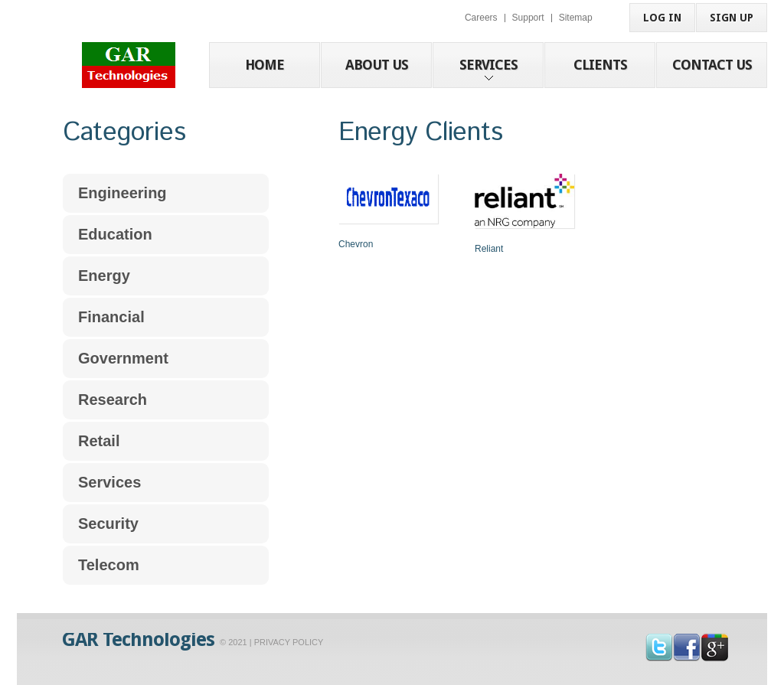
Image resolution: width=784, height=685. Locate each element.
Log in (662, 18)
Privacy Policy (289, 642)
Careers (481, 18)
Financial (111, 317)
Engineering (122, 193)
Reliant (489, 249)
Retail (99, 441)
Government (123, 358)
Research (113, 400)
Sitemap (576, 18)
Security (108, 524)
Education (115, 234)
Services (109, 482)
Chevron (356, 244)
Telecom (109, 565)
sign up (732, 18)
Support (528, 18)
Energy (104, 276)
